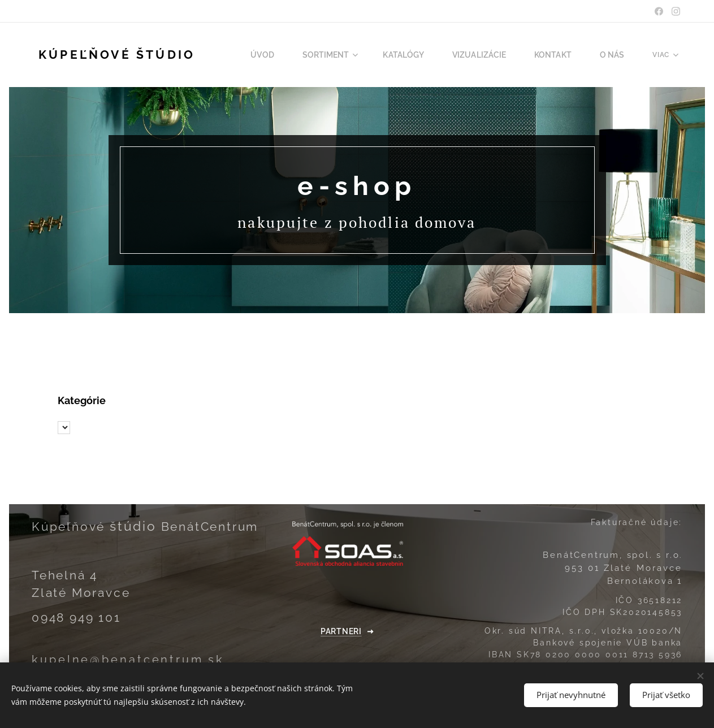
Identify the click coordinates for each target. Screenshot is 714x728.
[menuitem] (286, 55)
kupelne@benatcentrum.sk (128, 660)
